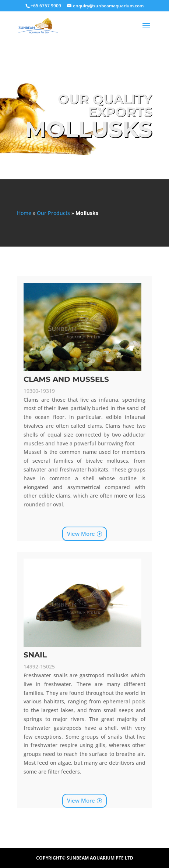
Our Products (53, 213)
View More (81, 534)
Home (24, 213)
